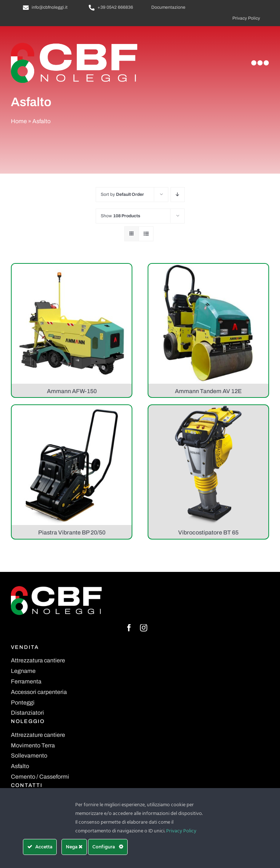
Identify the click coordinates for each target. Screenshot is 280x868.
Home (19, 121)
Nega (74, 847)
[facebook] (129, 628)
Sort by (122, 194)
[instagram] (144, 628)
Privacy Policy (181, 831)
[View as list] (146, 234)
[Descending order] (178, 195)
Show (121, 216)
